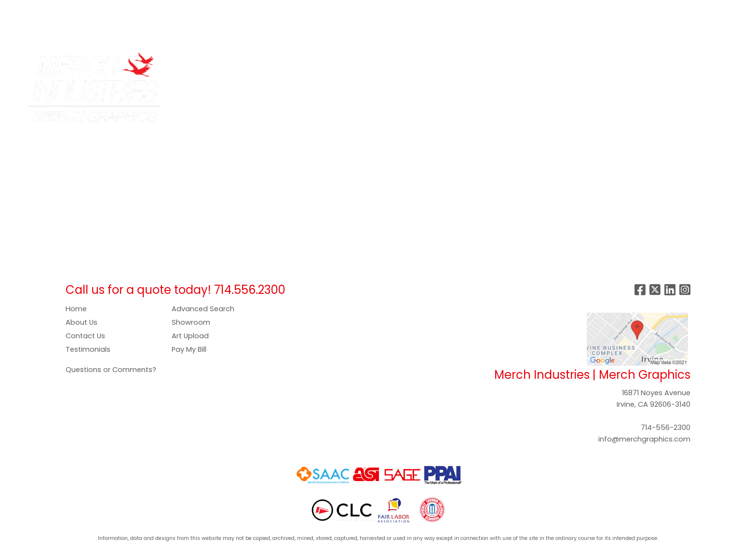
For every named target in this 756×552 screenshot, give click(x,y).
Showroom (191, 322)
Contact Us (85, 336)
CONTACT (28, 32)
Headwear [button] (457, 64)
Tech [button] (576, 64)
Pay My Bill (189, 349)
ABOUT (52, 10)
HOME (20, 10)
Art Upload (190, 336)
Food (414, 64)
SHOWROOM (317, 10)
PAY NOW (229, 10)
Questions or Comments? (111, 370)
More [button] (649, 64)
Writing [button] (613, 64)
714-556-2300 (666, 428)
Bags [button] (331, 64)
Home (76, 309)
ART (197, 10)
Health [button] (503, 64)
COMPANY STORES (148, 10)
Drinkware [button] (373, 64)
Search (597, 10)
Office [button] (541, 64)
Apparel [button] (292, 64)
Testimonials (88, 349)
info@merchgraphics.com (644, 439)
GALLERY (270, 10)
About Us (81, 322)
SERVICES (89, 10)
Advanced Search (203, 309)
